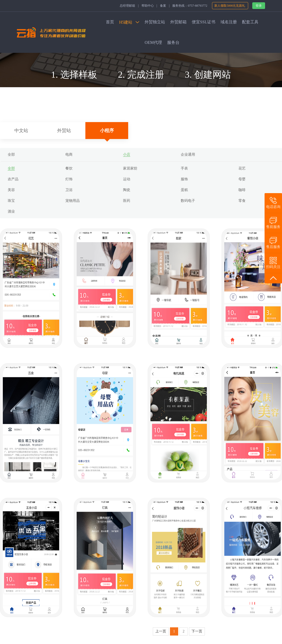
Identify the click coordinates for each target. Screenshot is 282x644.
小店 (127, 155)
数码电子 (188, 201)
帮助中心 (148, 6)
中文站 (21, 131)
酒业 (11, 211)
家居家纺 (130, 168)
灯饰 (69, 179)
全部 (11, 155)
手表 (184, 168)
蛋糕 (184, 190)
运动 (127, 179)
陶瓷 (127, 190)
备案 (163, 6)
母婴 (242, 179)
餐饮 (69, 168)
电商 (69, 155)
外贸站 (64, 131)
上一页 (161, 631)
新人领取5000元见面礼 (230, 6)
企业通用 (188, 155)
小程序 (107, 131)
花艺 (242, 168)
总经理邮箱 (127, 6)
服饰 (184, 179)
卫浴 (69, 190)
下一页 (197, 631)
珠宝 (11, 201)
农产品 (13, 179)
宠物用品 (73, 201)
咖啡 (242, 190)
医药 (127, 201)
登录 (259, 6)
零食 (242, 201)
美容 (11, 190)
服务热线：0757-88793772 (190, 6)
